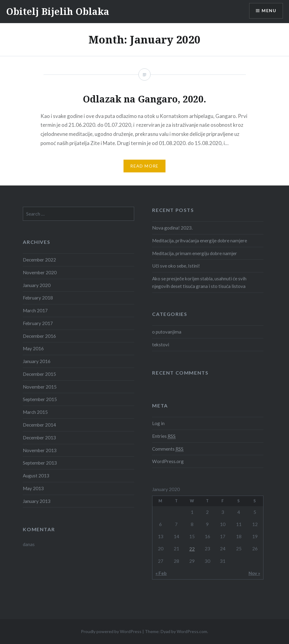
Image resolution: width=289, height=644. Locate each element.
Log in (158, 423)
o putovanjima (167, 332)
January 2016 (37, 361)
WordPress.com (192, 631)
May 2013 (33, 488)
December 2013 (39, 438)
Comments (168, 449)
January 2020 (37, 285)
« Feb (161, 573)
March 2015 (35, 412)
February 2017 (38, 323)
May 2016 (33, 348)
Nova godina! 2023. (172, 228)
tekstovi (161, 345)
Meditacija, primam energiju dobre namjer (195, 253)
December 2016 (39, 336)
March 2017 (35, 310)
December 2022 (39, 260)
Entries (164, 436)
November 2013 (40, 450)
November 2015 (40, 387)
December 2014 (39, 425)
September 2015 (40, 399)
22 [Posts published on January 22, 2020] (192, 549)
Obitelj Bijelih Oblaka (58, 11)
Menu (269, 11)
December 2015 (39, 374)
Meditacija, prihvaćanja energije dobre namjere (200, 241)
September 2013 (40, 463)
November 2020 (40, 272)
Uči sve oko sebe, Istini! (176, 266)
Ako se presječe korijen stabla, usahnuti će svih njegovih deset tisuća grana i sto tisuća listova (199, 282)
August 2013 (36, 476)
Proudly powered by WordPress (111, 631)
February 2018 (38, 298)
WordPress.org (168, 461)
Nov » (254, 573)
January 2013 (37, 501)
